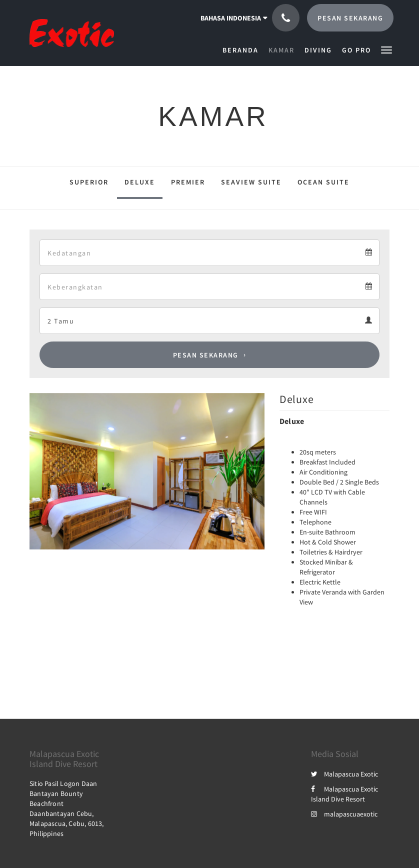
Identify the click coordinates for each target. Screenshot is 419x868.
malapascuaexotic (344, 814)
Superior (89, 182)
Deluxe (140, 182)
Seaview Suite (251, 182)
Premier (188, 182)
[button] (386, 49)
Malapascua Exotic (344, 774)
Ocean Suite (323, 182)
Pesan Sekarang (206, 355)
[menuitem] (243, 50)
